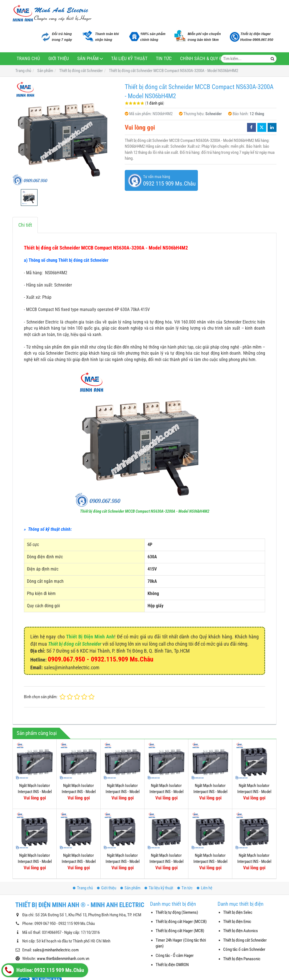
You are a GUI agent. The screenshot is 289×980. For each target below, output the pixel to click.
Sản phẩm (88, 59)
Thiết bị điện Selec (238, 912)
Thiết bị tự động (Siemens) (177, 912)
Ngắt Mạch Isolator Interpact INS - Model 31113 (35, 861)
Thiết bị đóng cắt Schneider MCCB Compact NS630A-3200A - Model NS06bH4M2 (145, 511)
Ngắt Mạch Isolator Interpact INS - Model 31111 (79, 861)
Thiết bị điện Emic (237, 922)
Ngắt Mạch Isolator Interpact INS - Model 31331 (166, 792)
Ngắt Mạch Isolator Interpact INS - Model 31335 (79, 792)
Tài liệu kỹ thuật (129, 59)
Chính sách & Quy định (205, 59)
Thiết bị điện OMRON (172, 965)
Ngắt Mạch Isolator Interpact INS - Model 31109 (123, 861)
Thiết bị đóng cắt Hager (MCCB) (181, 922)
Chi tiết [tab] (25, 225)
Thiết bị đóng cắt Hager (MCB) (180, 931)
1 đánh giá (155, 103)
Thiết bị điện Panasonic (242, 959)
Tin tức (164, 59)
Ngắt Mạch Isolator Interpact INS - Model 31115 (254, 792)
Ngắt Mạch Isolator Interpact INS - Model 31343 (210, 792)
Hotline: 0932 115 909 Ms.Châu (43, 970)
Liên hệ (205, 888)
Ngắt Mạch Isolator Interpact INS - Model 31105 (254, 823)
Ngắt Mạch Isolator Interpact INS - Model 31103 (210, 823)
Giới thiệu (59, 59)
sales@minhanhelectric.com (56, 950)
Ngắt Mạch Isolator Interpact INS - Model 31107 (166, 823)
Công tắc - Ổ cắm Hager (175, 956)
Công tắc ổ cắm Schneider (244, 949)
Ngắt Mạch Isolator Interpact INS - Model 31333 (123, 792)
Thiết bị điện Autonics (241, 931)
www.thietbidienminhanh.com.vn (63, 959)
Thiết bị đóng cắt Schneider (75, 644)
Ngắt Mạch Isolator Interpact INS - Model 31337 (35, 792)
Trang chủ (28, 59)
